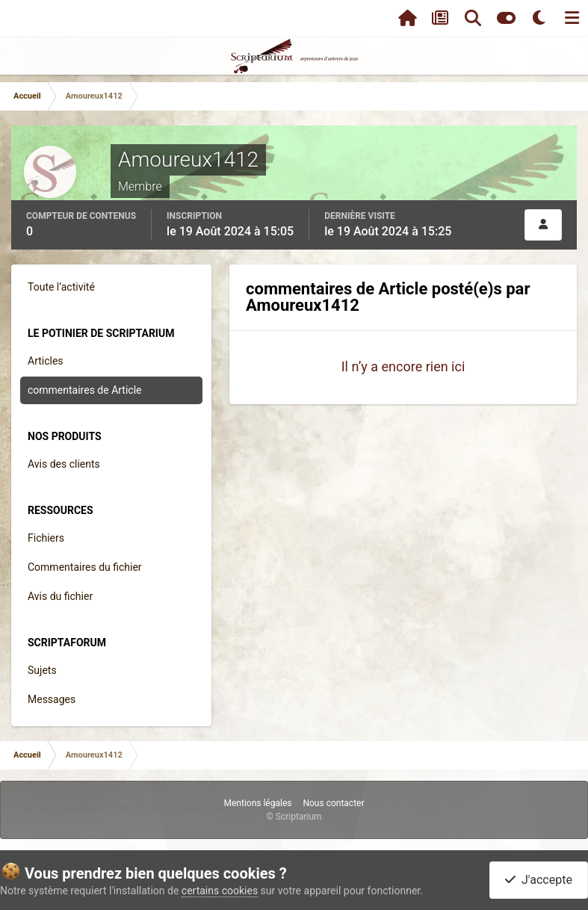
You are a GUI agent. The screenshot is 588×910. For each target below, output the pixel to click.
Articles (46, 361)
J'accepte (539, 880)
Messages (52, 699)
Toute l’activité (61, 287)
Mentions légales (257, 803)
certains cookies (220, 891)
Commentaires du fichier (85, 567)
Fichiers (46, 538)
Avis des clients (64, 464)
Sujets (42, 670)
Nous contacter (333, 803)
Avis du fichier (60, 596)
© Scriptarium (294, 817)
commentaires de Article (85, 390)
